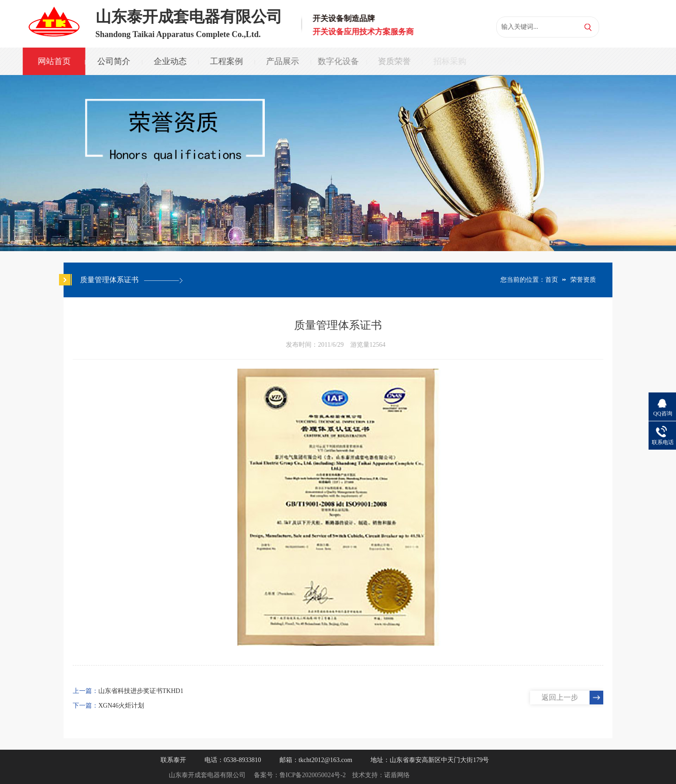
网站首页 (54, 61)
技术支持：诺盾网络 (381, 775)
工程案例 (225, 61)
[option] (338, 163)
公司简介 (113, 61)
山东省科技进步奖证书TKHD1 (141, 691)
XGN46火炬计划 (121, 706)
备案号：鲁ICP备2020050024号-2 (300, 775)
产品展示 (280, 61)
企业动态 (169, 61)
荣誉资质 (583, 280)
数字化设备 (336, 61)
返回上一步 (560, 697)
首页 (552, 280)
